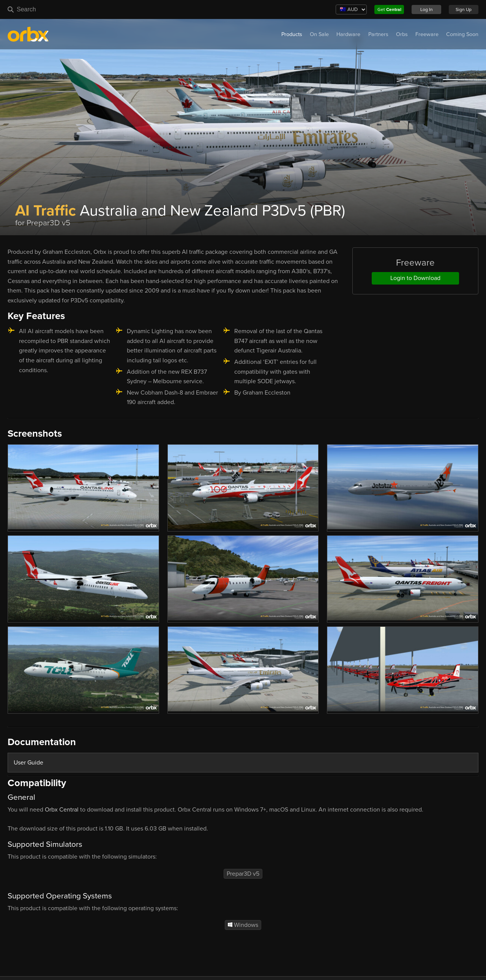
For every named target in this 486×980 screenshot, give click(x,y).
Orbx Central (62, 810)
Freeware (427, 34)
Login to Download (415, 278)
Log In (427, 9)
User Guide (28, 763)
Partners (378, 34)
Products (292, 34)
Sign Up (464, 9)
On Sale (319, 34)
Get (389, 9)
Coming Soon (462, 34)
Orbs (402, 34)
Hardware (348, 34)
